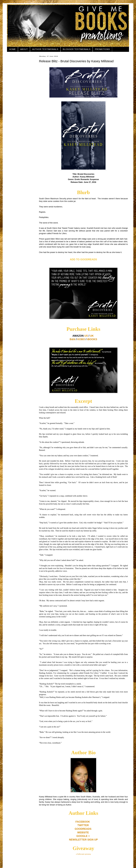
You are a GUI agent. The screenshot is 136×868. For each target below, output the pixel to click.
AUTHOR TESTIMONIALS (45, 49)
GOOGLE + (83, 836)
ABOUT (24, 49)
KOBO (81, 339)
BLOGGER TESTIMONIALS (77, 49)
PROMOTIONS (102, 49)
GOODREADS (83, 829)
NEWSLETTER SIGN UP (83, 840)
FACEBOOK (83, 822)
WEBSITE (83, 832)
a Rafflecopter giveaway (83, 854)
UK (92, 336)
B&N (72, 339)
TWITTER (83, 825)
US (86, 336)
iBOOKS (92, 339)
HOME (12, 49)
